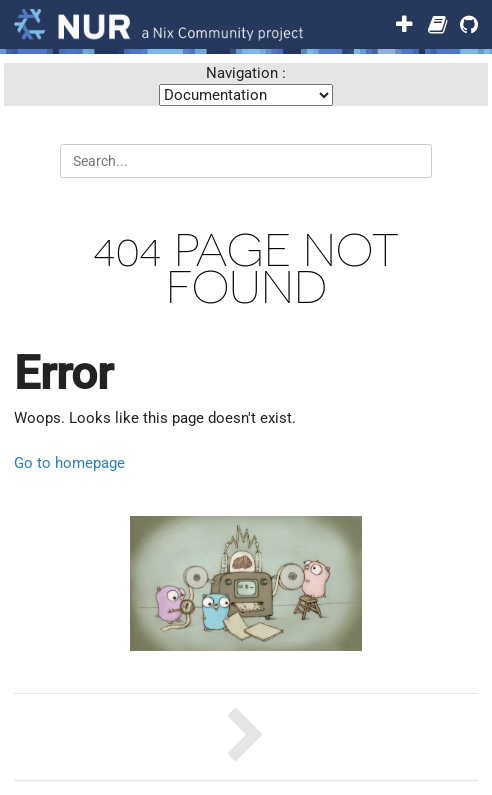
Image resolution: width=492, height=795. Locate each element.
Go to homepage (69, 463)
